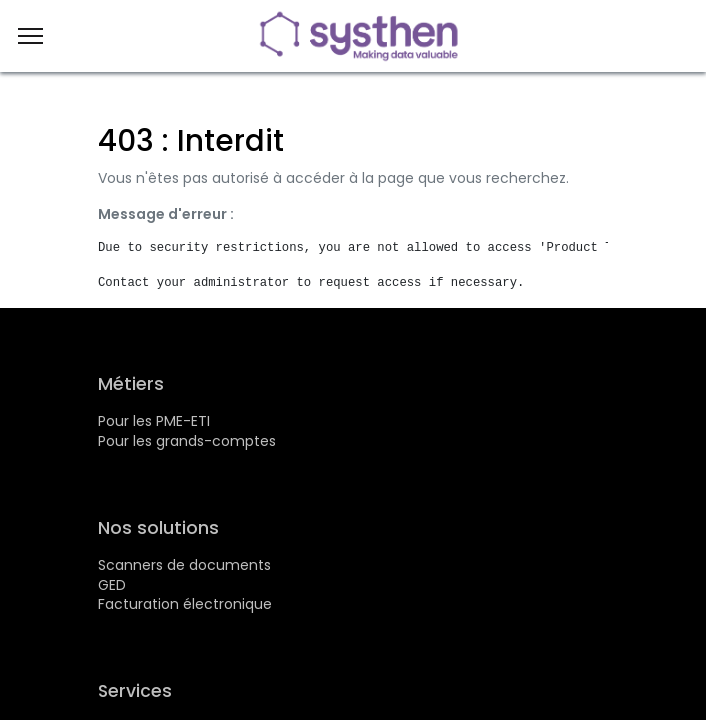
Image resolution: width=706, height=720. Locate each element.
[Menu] (30, 36)
